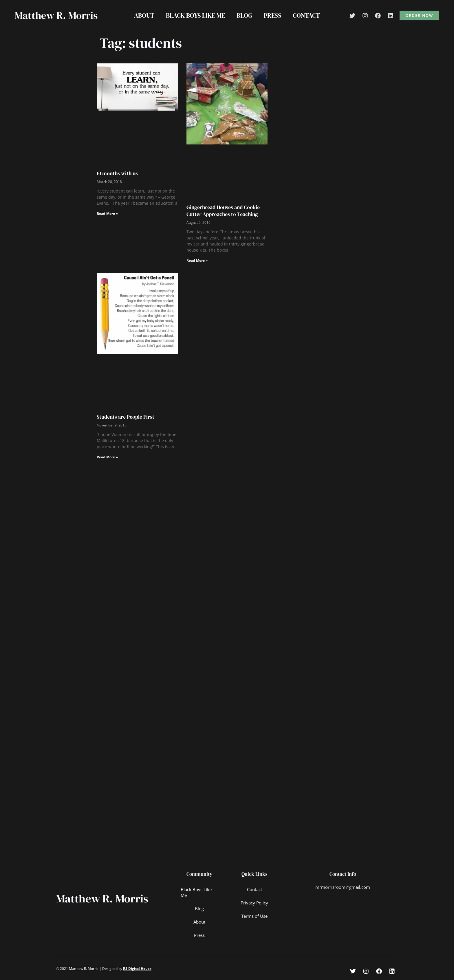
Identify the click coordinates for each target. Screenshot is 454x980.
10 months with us (117, 173)
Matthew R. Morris (56, 15)
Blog (244, 15)
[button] (419, 15)
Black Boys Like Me (194, 15)
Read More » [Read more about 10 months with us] (107, 214)
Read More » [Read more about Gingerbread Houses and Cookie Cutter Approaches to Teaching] (197, 260)
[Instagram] (365, 16)
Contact (309, 15)
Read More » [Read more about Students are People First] (107, 457)
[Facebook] (378, 16)
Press (274, 15)
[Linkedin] (391, 16)
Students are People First (126, 417)
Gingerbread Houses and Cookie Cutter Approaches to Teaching (223, 210)
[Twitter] (352, 16)
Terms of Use (255, 916)
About (142, 15)
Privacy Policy (255, 903)
